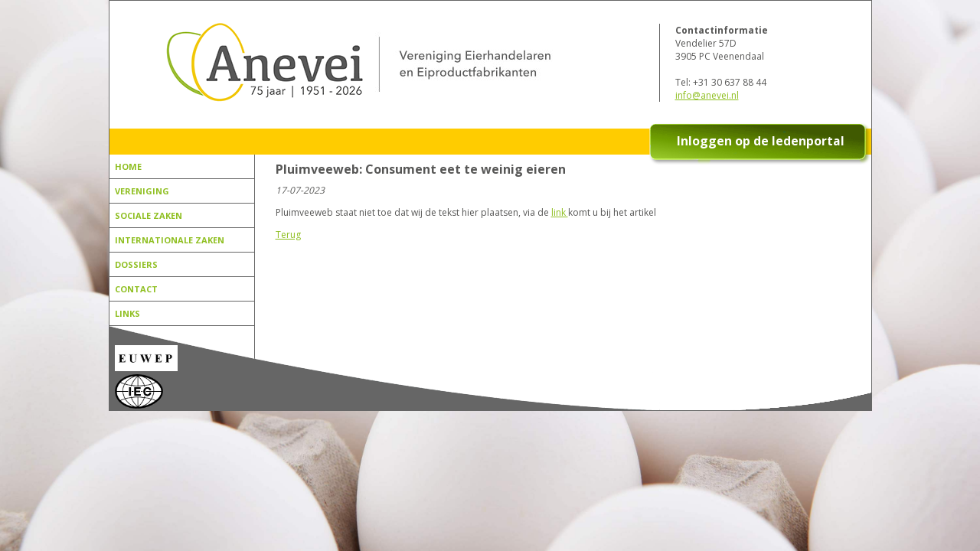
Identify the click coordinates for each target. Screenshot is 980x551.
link (560, 212)
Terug (288, 235)
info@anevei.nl (707, 95)
